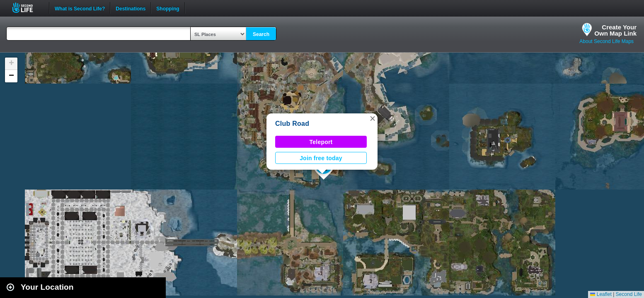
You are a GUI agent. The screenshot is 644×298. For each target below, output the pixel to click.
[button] (373, 118)
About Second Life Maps (606, 41)
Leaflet (601, 294)
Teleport (321, 142)
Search (261, 34)
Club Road (292, 124)
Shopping (168, 8)
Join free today (321, 158)
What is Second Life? (80, 8)
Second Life (27, 8)
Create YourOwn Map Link (615, 30)
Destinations (131, 8)
